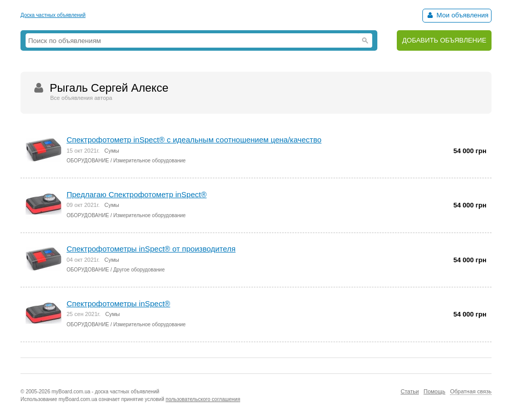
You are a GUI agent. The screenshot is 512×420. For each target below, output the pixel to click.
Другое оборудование (139, 270)
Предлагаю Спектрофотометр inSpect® (137, 194)
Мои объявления (457, 15)
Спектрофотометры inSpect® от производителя (151, 249)
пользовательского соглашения (203, 399)
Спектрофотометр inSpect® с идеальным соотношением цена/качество (194, 140)
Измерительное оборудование (149, 161)
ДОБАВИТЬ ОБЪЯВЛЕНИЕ (444, 40)
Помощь (434, 391)
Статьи (410, 391)
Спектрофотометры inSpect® (118, 303)
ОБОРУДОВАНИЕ (88, 161)
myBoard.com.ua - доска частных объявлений (105, 392)
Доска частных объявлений (53, 15)
